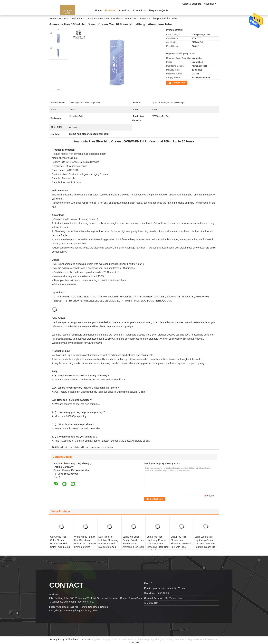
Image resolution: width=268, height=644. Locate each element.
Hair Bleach (78, 19)
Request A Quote (159, 10)
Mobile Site (151, 603)
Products (110, 10)
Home (98, 10)
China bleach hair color (78, 639)
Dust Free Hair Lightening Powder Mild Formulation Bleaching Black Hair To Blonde (157, 544)
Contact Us (139, 10)
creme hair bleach (105, 447)
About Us (124, 10)
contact (66, 585)
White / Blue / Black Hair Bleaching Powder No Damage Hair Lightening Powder (85, 544)
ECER (136, 642)
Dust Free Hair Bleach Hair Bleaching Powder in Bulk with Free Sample (181, 544)
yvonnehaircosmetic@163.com (169, 588)
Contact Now (179, 83)
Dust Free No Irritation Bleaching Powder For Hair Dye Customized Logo (108, 544)
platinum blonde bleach (84, 447)
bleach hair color (65, 447)
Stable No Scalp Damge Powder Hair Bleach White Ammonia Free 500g (133, 542)
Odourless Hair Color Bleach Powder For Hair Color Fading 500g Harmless (60, 544)
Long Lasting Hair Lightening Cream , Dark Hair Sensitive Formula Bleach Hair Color (206, 544)
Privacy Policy (57, 639)
